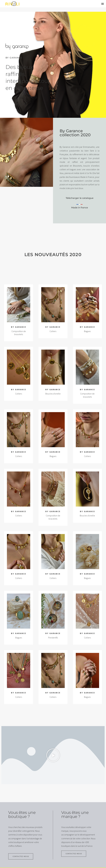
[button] (103, 4)
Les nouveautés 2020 (53, 255)
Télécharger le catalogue (80, 198)
